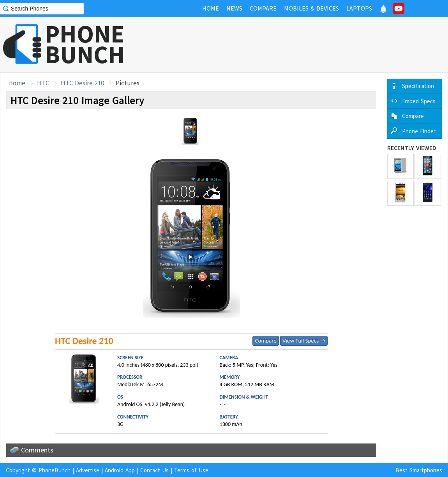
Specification (418, 86)
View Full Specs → (304, 341)
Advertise (88, 470)
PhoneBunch (55, 470)
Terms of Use (191, 470)
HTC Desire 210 (82, 83)
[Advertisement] (306, 45)
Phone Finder (419, 131)
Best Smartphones (419, 470)
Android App (120, 470)
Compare (265, 341)
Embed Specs (419, 101)
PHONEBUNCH (85, 44)
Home (17, 83)
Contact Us (154, 470)
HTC (43, 83)
